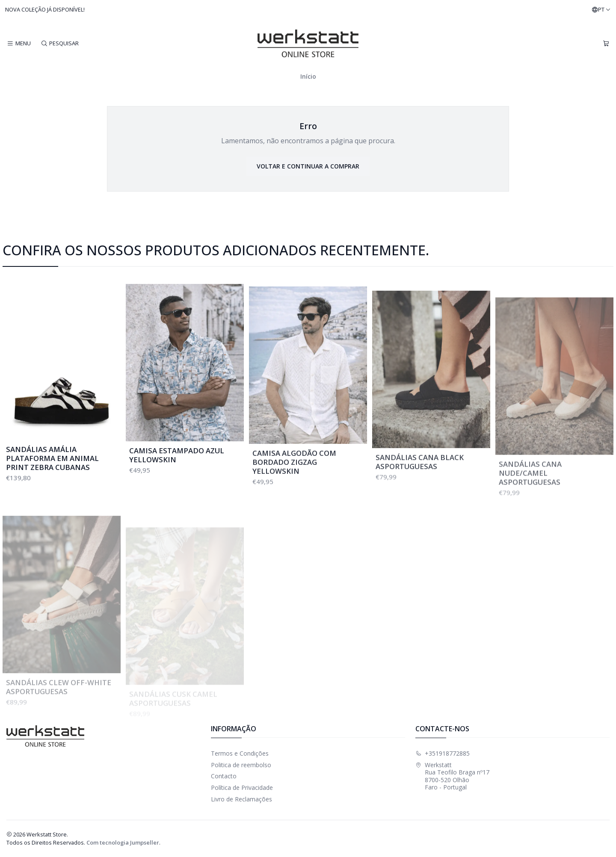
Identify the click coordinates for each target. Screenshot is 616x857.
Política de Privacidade (242, 788)
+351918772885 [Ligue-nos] (443, 753)
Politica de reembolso (241, 765)
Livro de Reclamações (241, 799)
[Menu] (19, 44)
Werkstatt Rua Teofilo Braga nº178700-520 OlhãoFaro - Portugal (452, 776)
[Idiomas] (601, 10)
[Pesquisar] (59, 44)
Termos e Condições (240, 753)
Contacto (224, 776)
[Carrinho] (606, 44)
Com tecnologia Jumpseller (123, 842)
